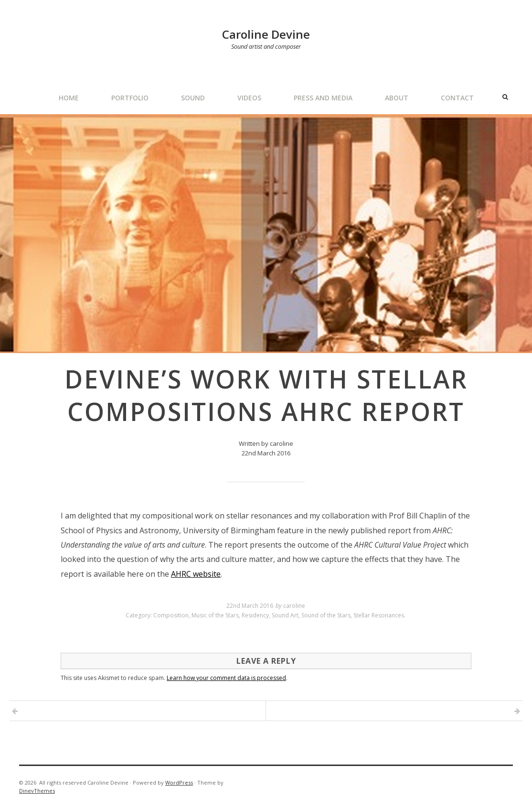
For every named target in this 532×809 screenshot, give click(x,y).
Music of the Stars (215, 615)
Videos (249, 98)
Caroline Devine (266, 34)
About (397, 98)
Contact (457, 98)
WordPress (179, 782)
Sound (193, 98)
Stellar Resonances (379, 615)
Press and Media (323, 98)
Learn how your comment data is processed (226, 678)
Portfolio (130, 98)
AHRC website (196, 574)
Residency (255, 615)
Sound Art (285, 615)
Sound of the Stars (326, 615)
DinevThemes (37, 791)
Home (69, 98)
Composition (171, 615)
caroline (294, 606)
